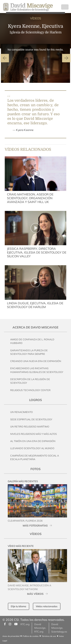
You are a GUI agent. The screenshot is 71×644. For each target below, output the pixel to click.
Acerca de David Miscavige (35, 327)
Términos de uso (49, 636)
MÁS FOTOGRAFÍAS (35, 525)
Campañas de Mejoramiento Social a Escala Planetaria (35, 457)
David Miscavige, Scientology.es (59, 628)
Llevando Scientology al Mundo (32, 448)
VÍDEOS (36, 18)
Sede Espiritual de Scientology (31, 419)
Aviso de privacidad (11, 636)
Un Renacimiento (21, 412)
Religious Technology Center (30, 390)
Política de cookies (31, 636)
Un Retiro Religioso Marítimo (30, 427)
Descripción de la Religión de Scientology (30, 381)
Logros (35, 400)
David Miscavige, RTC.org (40, 628)
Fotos (35, 469)
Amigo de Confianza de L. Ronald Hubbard (32, 341)
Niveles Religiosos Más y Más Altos (34, 434)
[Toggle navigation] (65, 7)
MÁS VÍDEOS (35, 594)
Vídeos (36, 534)
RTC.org (25, 624)
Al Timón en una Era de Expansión (33, 441)
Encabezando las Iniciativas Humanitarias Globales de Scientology (37, 370)
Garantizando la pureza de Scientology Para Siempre (29, 352)
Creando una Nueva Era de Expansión (36, 361)
